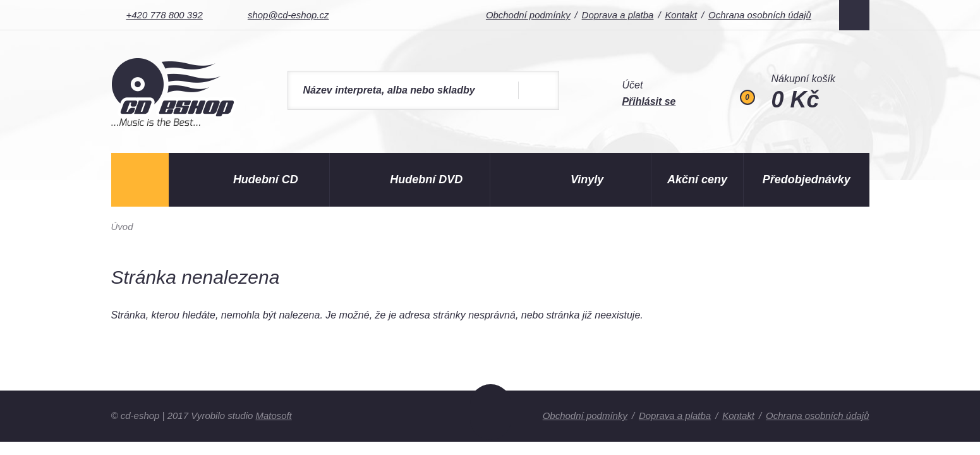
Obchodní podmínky (526, 15)
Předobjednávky (807, 179)
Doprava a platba (616, 15)
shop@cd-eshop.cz (288, 15)
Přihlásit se (649, 101)
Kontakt (680, 15)
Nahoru (491, 412)
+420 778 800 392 (165, 15)
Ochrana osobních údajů (759, 15)
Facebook (854, 15)
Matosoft (274, 416)
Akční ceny (697, 179)
